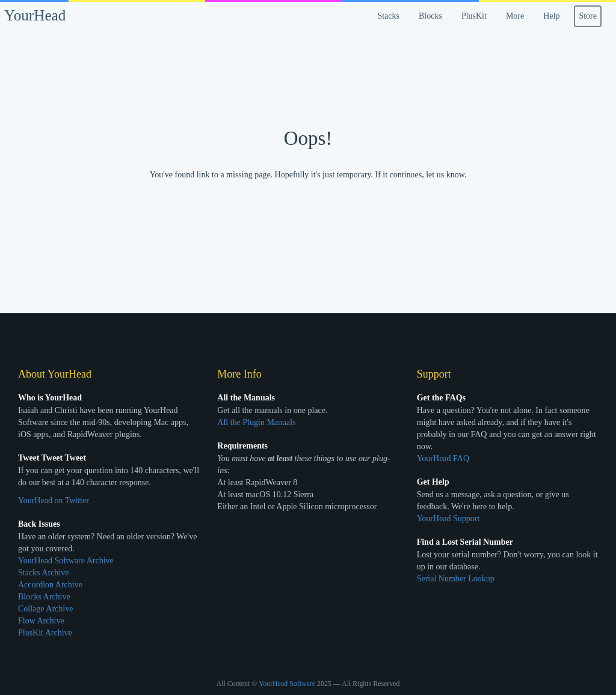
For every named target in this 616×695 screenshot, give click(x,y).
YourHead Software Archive (66, 561)
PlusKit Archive (45, 633)
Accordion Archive (50, 585)
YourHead (35, 15)
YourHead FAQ (443, 458)
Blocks (430, 16)
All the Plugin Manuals (256, 422)
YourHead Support (448, 519)
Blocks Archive (44, 597)
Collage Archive (45, 609)
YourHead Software (287, 684)
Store (588, 16)
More (515, 16)
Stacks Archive (43, 573)
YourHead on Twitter (54, 501)
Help (551, 16)
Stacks (388, 16)
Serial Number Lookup (456, 579)
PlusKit (474, 16)
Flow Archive (41, 621)
